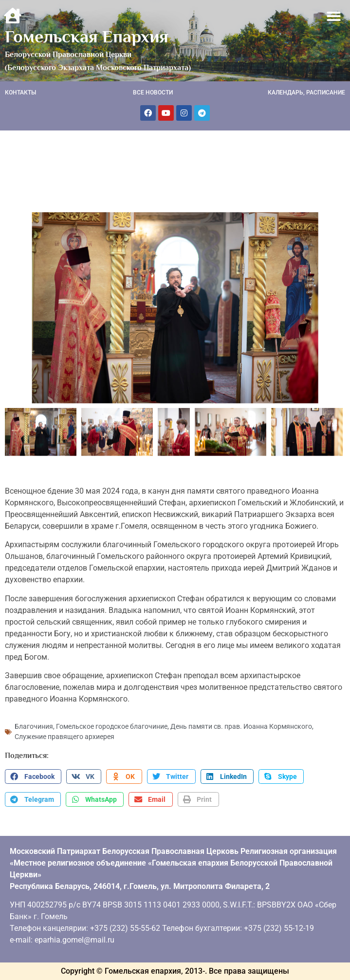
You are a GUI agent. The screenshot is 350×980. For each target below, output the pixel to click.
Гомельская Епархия (87, 37)
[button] (334, 16)
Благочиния (34, 726)
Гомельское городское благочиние (112, 726)
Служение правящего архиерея (64, 737)
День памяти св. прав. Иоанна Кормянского (241, 726)
